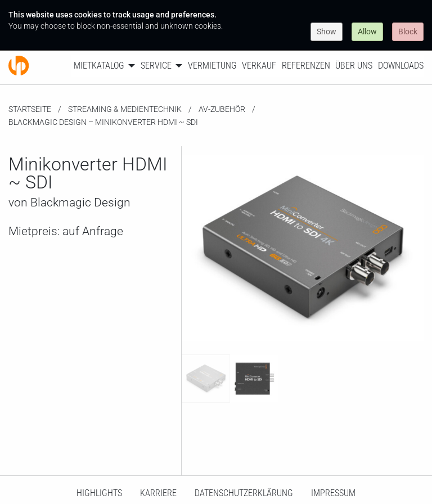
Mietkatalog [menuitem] (99, 66)
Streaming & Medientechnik (125, 109)
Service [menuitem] (156, 66)
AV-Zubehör (222, 109)
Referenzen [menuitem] (306, 66)
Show (327, 31)
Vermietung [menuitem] (212, 66)
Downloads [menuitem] (401, 66)
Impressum (333, 493)
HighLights (99, 493)
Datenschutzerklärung (244, 493)
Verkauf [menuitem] (259, 66)
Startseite (30, 109)
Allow (367, 31)
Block (408, 31)
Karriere (158, 493)
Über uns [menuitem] (354, 66)
